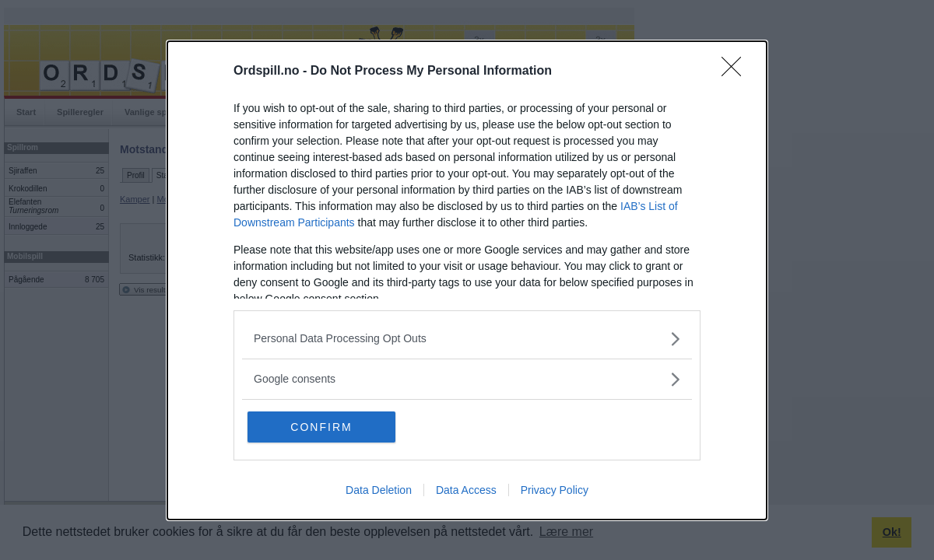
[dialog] (467, 280)
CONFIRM (321, 426)
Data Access (466, 489)
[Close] (736, 72)
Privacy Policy (555, 489)
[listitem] (467, 339)
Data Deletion (379, 489)
